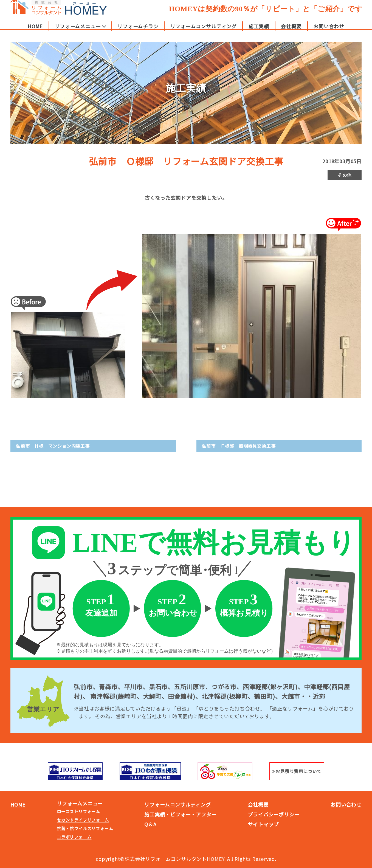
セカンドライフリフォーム (83, 820)
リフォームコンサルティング (204, 31)
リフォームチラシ (138, 31)
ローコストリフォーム (78, 811)
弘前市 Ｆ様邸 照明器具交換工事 (239, 446)
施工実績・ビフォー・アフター (180, 814)
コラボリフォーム (74, 837)
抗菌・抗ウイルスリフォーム (85, 828)
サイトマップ (263, 824)
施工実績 (259, 31)
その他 (345, 175)
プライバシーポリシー (274, 814)
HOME (35, 31)
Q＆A (150, 824)
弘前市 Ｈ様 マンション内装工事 (53, 446)
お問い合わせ (329, 31)
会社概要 (291, 31)
